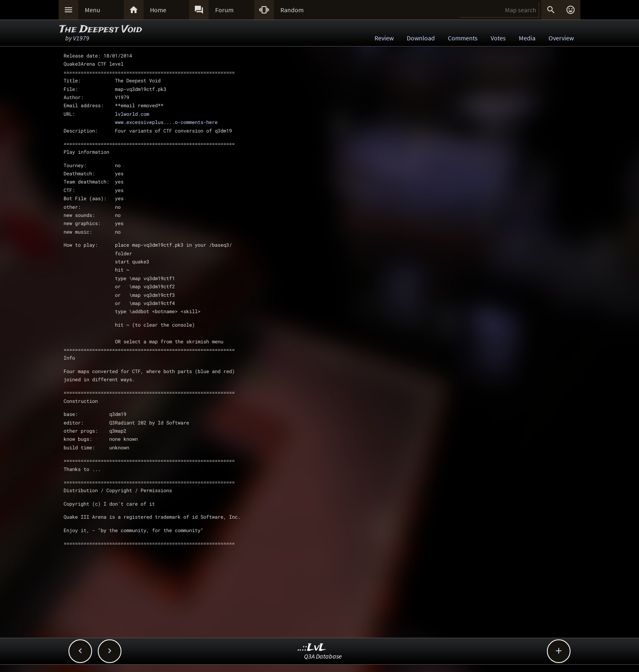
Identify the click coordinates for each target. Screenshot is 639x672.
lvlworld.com (132, 114)
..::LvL (312, 648)
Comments (463, 38)
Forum (224, 10)
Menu (93, 10)
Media (527, 38)
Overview (561, 38)
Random (292, 10)
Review (384, 38)
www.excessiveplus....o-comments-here (166, 122)
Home (158, 10)
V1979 (81, 38)
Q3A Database (323, 656)
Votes (498, 38)
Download (421, 38)
